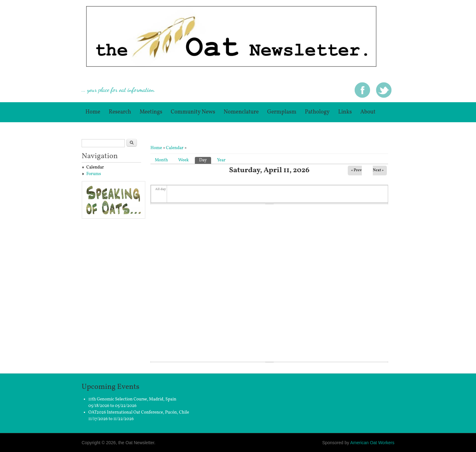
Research (120, 112)
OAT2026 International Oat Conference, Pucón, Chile (139, 412)
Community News (193, 112)
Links (345, 112)
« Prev (356, 170)
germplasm (282, 112)
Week (184, 160)
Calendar (175, 148)
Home (93, 112)
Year (221, 160)
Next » (378, 170)
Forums (94, 174)
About (368, 112)
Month (161, 160)
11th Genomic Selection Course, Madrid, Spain (132, 399)
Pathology (317, 112)
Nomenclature (241, 112)
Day (205, 160)
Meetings (151, 112)
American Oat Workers (372, 443)
